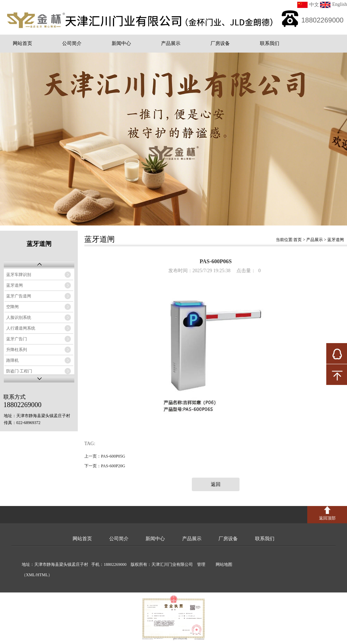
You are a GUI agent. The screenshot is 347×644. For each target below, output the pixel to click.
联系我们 (270, 43)
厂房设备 (220, 43)
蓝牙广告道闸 (19, 296)
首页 (298, 240)
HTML (42, 575)
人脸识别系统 (19, 318)
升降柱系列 (17, 350)
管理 (200, 564)
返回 (216, 484)
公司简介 (72, 43)
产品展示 (171, 43)
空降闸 (12, 307)
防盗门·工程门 (19, 371)
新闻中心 (121, 43)
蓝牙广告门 (17, 339)
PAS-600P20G (113, 466)
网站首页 (22, 43)
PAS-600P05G (113, 456)
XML (31, 575)
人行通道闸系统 (21, 328)
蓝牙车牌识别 (19, 275)
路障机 (12, 360)
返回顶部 (327, 518)
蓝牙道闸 (15, 285)
